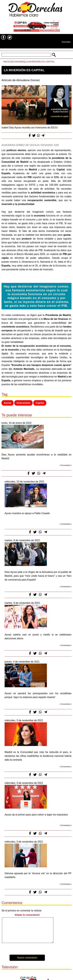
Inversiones (23, 403)
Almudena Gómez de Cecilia (20, 145)
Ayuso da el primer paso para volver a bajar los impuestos (36, 815)
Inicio (7, 62)
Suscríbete (66, 42)
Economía (18, 62)
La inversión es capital (40, 62)
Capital (40, 403)
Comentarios (66, 465)
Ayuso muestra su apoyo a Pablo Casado (27, 513)
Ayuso (8, 403)
